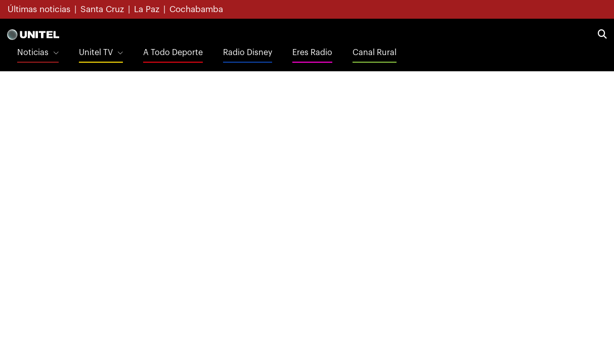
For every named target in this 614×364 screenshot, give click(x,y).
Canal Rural (375, 53)
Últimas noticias (39, 9)
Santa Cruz (102, 9)
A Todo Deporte (173, 53)
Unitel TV (96, 53)
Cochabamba (196, 9)
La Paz (147, 9)
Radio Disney (248, 53)
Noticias (33, 53)
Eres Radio (312, 53)
